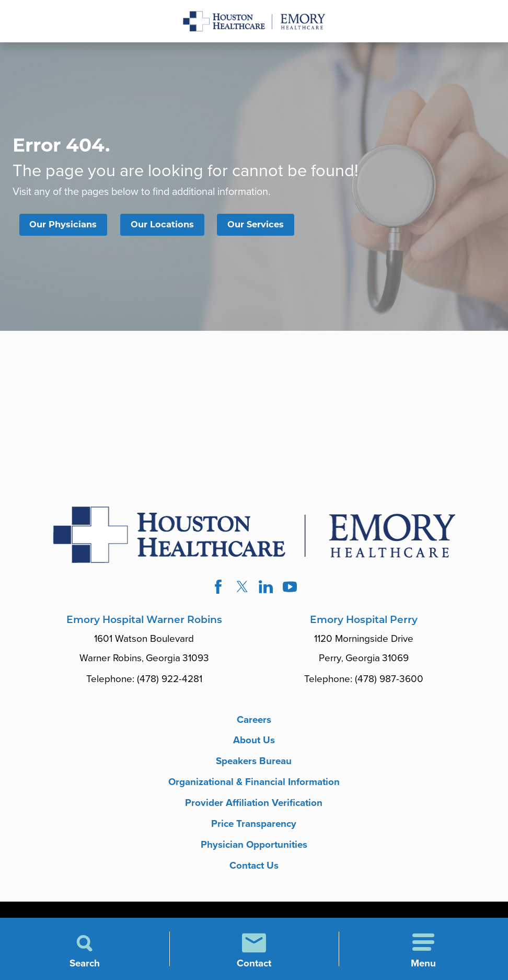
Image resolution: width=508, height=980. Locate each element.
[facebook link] (218, 587)
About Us (254, 740)
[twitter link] (242, 587)
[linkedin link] (266, 587)
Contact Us (254, 866)
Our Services (256, 224)
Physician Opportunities (254, 845)
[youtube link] (290, 587)
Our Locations (162, 224)
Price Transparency (254, 824)
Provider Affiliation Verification (254, 803)
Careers (254, 720)
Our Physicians (63, 224)
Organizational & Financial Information (254, 782)
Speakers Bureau (254, 761)
